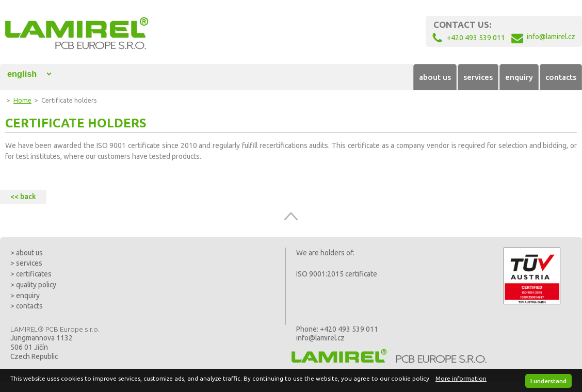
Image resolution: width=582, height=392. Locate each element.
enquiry (519, 77)
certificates (34, 274)
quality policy (36, 285)
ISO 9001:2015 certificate (337, 274)
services (478, 77)
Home (22, 100)
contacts (561, 77)
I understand (548, 381)
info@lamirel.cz (320, 338)
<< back (23, 197)
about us (435, 77)
